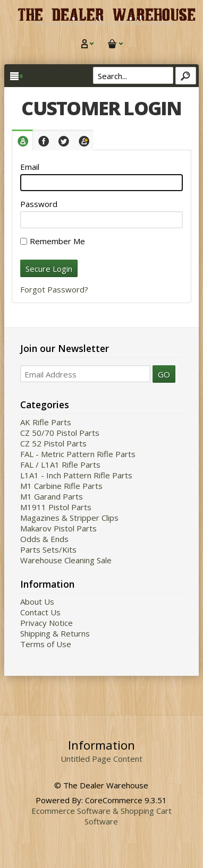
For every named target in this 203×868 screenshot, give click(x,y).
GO (164, 374)
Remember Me (53, 241)
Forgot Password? (54, 289)
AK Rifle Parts (46, 422)
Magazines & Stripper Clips (69, 518)
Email (30, 167)
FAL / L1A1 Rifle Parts (60, 465)
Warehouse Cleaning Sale (66, 560)
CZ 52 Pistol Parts (53, 443)
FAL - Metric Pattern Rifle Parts (78, 454)
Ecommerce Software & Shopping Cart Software (101, 816)
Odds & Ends (44, 539)
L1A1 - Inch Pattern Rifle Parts (76, 475)
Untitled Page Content (101, 759)
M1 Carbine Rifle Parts (61, 486)
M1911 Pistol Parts (56, 507)
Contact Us (40, 612)
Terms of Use (46, 644)
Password (39, 204)
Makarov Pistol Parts (58, 528)
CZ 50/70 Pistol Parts (60, 433)
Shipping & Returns (55, 633)
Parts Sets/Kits (48, 549)
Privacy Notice (46, 623)
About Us (37, 601)
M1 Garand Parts (52, 496)
